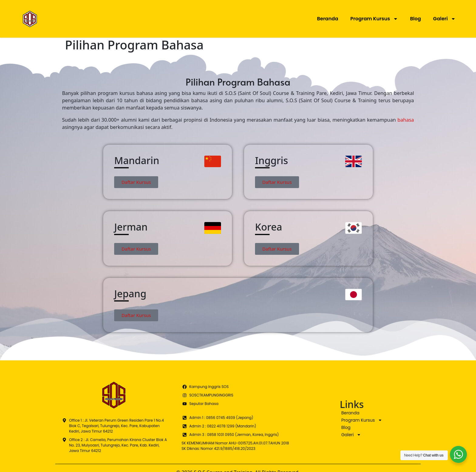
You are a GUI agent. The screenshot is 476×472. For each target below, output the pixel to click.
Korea (269, 227)
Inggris (272, 160)
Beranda (328, 19)
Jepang (130, 293)
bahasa (406, 120)
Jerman (131, 227)
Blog (416, 19)
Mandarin (137, 160)
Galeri (444, 19)
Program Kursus (374, 19)
